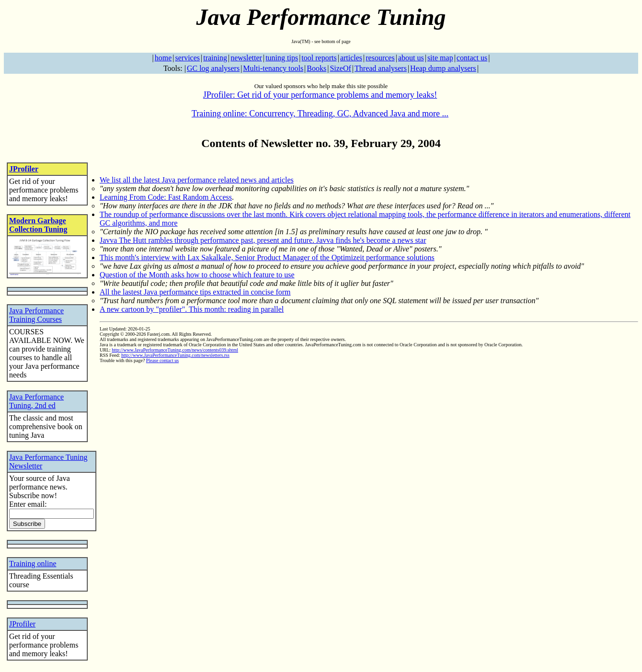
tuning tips (282, 58)
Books (316, 68)
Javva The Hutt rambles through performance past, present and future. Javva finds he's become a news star (263, 240)
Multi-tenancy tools (273, 68)
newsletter (246, 58)
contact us (472, 58)
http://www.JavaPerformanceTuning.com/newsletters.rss (175, 355)
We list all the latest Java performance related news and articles (197, 180)
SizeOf (340, 68)
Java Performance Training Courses (36, 315)
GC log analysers (213, 68)
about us (411, 58)
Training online (33, 564)
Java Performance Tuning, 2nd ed (36, 401)
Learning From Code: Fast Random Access (166, 197)
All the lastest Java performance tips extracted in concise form (195, 292)
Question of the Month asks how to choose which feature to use (197, 275)
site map (440, 58)
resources (380, 58)
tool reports (319, 58)
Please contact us (162, 360)
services (187, 58)
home (163, 58)
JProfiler (24, 169)
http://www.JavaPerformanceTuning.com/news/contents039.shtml (175, 350)
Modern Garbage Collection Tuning (38, 225)
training (215, 58)
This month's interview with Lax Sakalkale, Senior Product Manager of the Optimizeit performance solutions (267, 257)
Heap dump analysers (443, 68)
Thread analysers (381, 68)
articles (351, 58)
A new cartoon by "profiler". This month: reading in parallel (192, 309)
